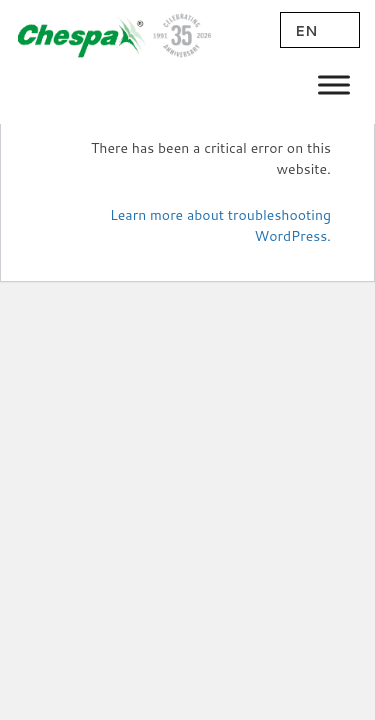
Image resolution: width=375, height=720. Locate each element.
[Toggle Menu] (334, 84)
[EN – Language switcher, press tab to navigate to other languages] (320, 30)
